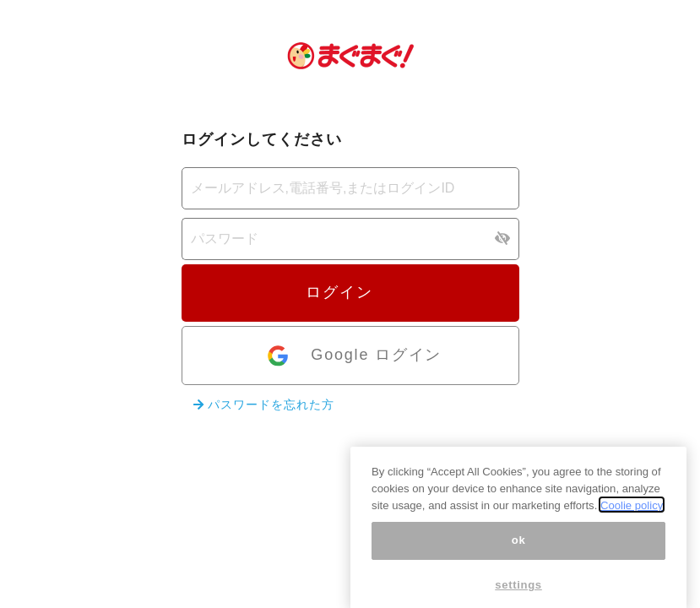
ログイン (350, 292)
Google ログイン (353, 356)
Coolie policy (632, 511)
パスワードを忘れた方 (264, 404)
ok (519, 547)
